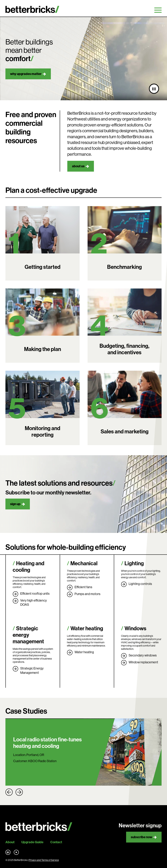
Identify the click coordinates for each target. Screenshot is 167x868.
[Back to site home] (39, 827)
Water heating (87, 628)
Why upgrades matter (26, 74)
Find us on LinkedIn (8, 852)
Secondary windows (143, 655)
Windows (135, 628)
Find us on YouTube (16, 852)
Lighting (134, 563)
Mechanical (84, 563)
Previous (9, 792)
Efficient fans (83, 587)
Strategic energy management (28, 635)
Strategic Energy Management (32, 671)
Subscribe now (141, 837)
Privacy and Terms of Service (44, 860)
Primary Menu (158, 10)
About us (78, 166)
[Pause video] (154, 89)
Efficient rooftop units (35, 594)
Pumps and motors (87, 594)
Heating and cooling (28, 567)
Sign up (15, 504)
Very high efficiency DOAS (34, 603)
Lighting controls (140, 584)
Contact (56, 842)
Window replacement (143, 662)
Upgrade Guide (32, 842)
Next (19, 792)
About (10, 842)
